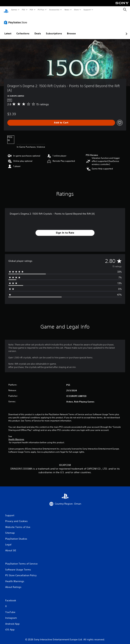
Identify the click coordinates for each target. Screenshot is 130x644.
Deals (38, 30)
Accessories (54, 10)
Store (76, 10)
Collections (23, 30)
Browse (71, 30)
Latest (8, 30)
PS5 (23, 10)
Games (14, 10)
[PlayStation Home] (6, 10)
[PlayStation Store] (16, 19)
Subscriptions (54, 30)
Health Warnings (16, 436)
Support (87, 10)
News (67, 10)
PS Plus (41, 10)
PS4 (31, 10)
